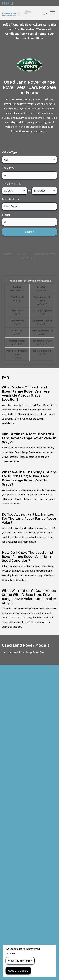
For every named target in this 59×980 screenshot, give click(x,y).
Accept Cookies (18, 971)
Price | (12, 184)
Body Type (8, 168)
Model (6, 215)
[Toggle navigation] (53, 13)
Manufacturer (11, 199)
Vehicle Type (10, 152)
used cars (15, 566)
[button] (44, 13)
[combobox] (29, 160)
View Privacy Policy (20, 961)
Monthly (16, 184)
